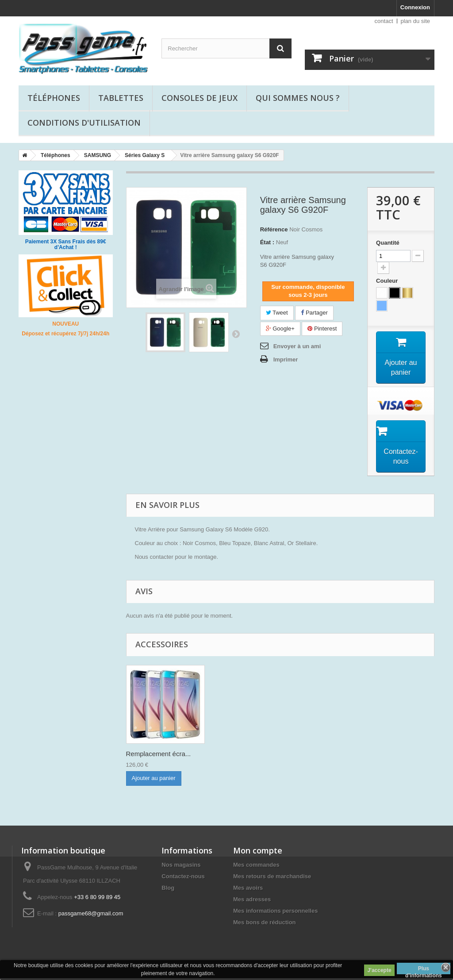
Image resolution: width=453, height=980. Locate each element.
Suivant (236, 334)
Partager (314, 313)
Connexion (415, 7)
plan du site (416, 21)
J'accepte (379, 970)
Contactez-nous (183, 878)
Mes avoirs (248, 890)
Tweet (277, 313)
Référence (274, 229)
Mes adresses (252, 901)
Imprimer (286, 359)
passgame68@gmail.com (91, 915)
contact (384, 21)
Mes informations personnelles (275, 913)
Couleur (388, 281)
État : (267, 242)
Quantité (388, 243)
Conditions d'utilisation (84, 123)
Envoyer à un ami (297, 346)
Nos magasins (181, 867)
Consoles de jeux (200, 98)
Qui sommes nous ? (298, 98)
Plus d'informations (424, 970)
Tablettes (121, 98)
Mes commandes (256, 867)
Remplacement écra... (159, 755)
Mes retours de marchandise (272, 878)
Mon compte (258, 852)
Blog (168, 890)
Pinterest (322, 329)
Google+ (280, 329)
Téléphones (54, 98)
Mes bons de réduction (265, 924)
